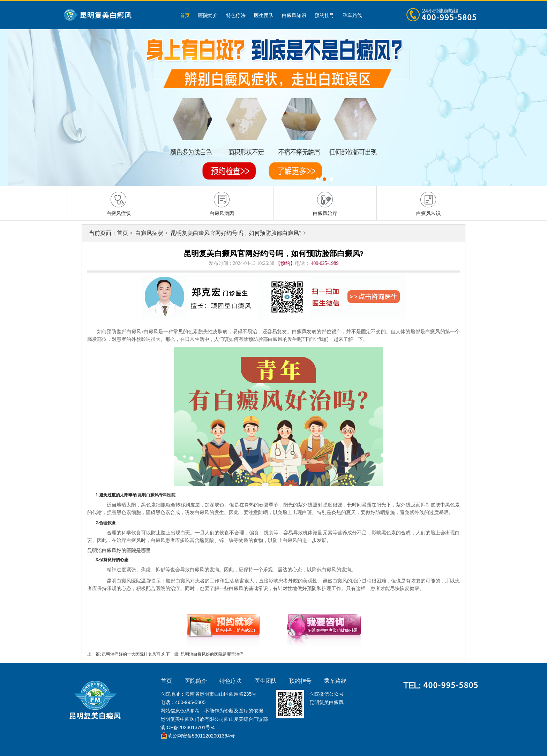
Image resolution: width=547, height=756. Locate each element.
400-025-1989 (325, 263)
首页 (185, 15)
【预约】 (285, 263)
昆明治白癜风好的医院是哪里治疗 (212, 654)
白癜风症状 (150, 233)
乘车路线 (352, 15)
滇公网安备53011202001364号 (201, 736)
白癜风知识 (294, 15)
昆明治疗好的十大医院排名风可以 (133, 654)
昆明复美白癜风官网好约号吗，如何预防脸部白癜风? (237, 233)
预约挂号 (324, 15)
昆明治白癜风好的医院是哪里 (119, 551)
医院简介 (208, 15)
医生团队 (264, 15)
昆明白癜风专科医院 (157, 495)
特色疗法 (236, 15)
